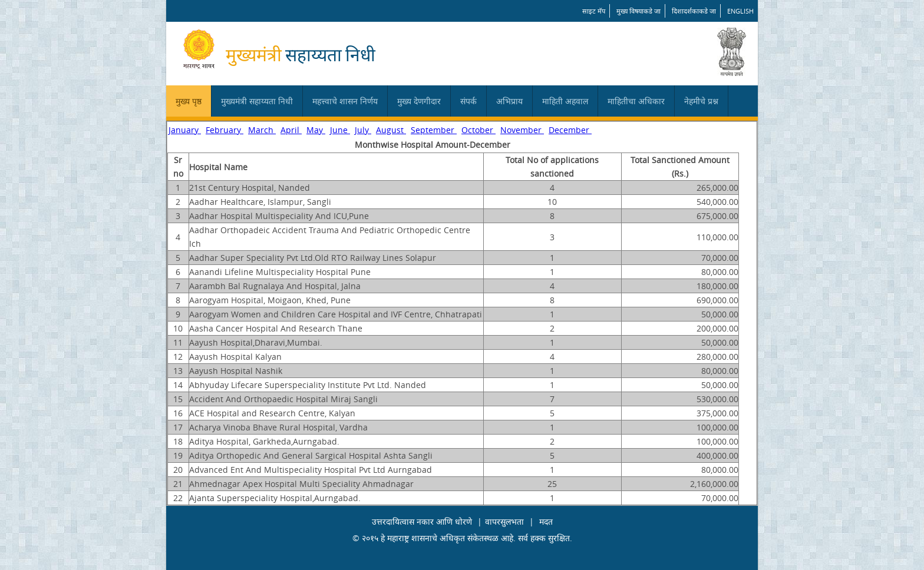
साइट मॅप (594, 11)
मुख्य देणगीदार (419, 101)
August (391, 130)
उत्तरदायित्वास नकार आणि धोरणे (422, 521)
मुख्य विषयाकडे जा (638, 11)
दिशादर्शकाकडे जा (694, 11)
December (570, 130)
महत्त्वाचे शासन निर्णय (345, 101)
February (225, 130)
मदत (546, 521)
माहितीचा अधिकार (636, 101)
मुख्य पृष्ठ (189, 101)
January (185, 130)
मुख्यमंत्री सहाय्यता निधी (257, 101)
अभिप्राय (509, 101)
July (363, 130)
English (740, 11)
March (262, 130)
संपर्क (468, 101)
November (522, 130)
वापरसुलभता (504, 521)
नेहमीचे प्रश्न (701, 101)
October (478, 130)
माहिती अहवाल (565, 101)
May (316, 130)
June (340, 130)
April (291, 130)
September (434, 130)
